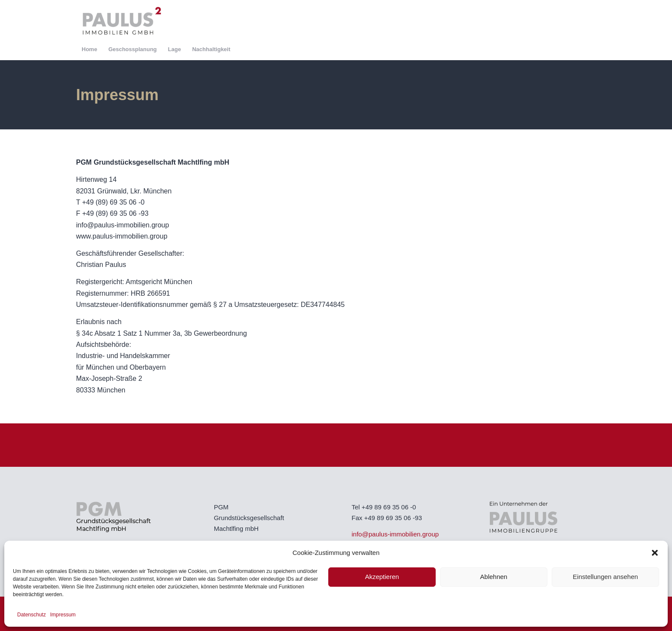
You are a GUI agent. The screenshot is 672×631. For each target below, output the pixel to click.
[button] (655, 553)
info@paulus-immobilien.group (395, 534)
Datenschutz (32, 615)
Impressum (63, 615)
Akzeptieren (382, 577)
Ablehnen (493, 577)
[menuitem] (89, 49)
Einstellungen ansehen (605, 577)
